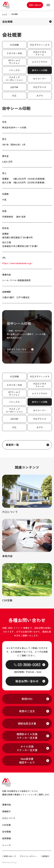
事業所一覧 (12, 445)
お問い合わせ (35, 5)
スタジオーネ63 (14, 53)
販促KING (27, 699)
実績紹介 (7, 811)
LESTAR (14, 87)
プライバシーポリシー (28, 856)
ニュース (7, 845)
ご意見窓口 (45, 856)
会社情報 (7, 22)
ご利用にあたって (9, 856)
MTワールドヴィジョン (14, 62)
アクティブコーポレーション (14, 79)
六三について (9, 818)
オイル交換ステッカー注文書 (27, 748)
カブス (40, 96)
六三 (14, 96)
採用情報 (7, 838)
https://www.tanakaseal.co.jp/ (17, 263)
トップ (5, 14)
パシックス (14, 70)
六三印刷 (14, 45)
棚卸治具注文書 (27, 723)
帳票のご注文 (27, 711)
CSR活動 (6, 825)
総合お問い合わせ (27, 681)
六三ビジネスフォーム (40, 53)
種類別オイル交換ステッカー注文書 (27, 736)
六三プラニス (40, 87)
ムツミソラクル (40, 62)
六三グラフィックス (40, 45)
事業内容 (7, 805)
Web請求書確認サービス (27, 761)
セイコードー (40, 79)
